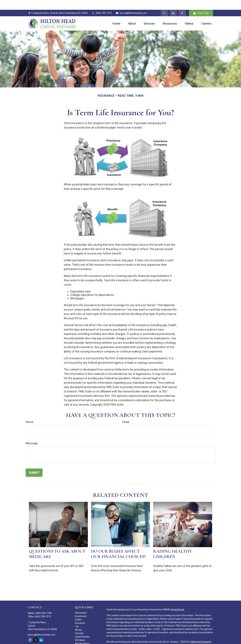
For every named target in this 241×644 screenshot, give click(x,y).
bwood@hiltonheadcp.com (131, 3)
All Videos (80, 630)
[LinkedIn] (173, 3)
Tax (77, 617)
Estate (78, 610)
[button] (116, 14)
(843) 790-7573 (102, 3)
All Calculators (82, 634)
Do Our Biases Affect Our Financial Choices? (118, 544)
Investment (81, 606)
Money (78, 620)
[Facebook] (182, 3)
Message (32, 433)
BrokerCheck (178, 600)
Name (30, 412)
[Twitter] (164, 3)
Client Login (201, 3)
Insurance (80, 613)
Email (126, 412)
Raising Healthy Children (173, 544)
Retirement (81, 603)
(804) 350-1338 (44, 603)
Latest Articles (82, 627)
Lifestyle (79, 624)
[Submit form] (34, 463)
